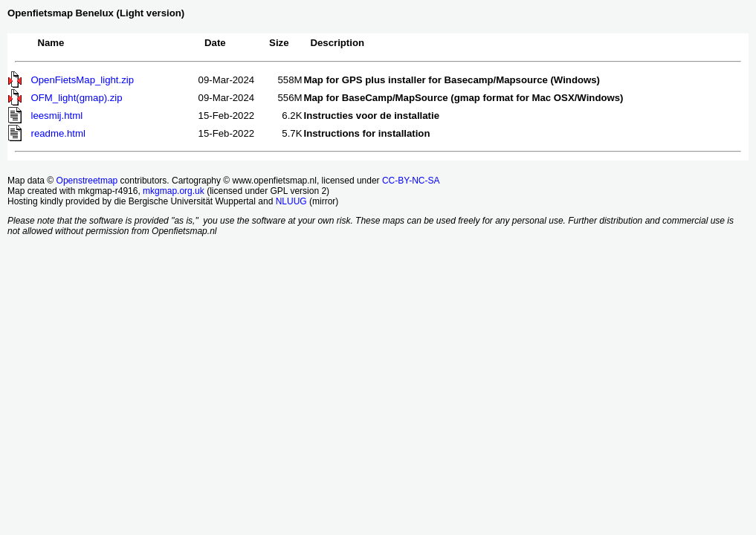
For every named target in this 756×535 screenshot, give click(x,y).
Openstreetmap (87, 181)
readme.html (58, 133)
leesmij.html (57, 116)
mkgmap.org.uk (174, 191)
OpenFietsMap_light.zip (83, 80)
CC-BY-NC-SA (411, 181)
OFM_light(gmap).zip (77, 98)
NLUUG (291, 201)
